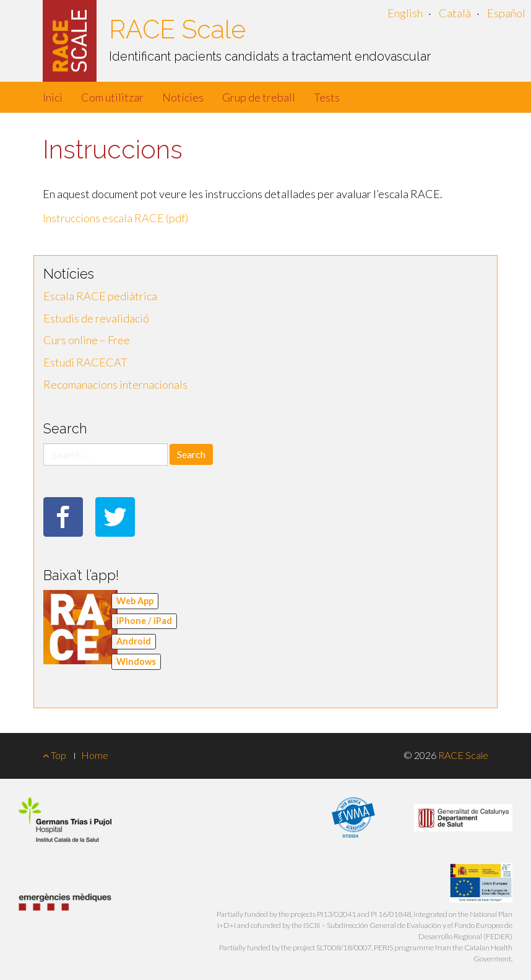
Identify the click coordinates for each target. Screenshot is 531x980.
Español (506, 13)
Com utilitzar (112, 97)
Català (455, 13)
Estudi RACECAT (85, 362)
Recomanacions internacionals (115, 384)
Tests (327, 97)
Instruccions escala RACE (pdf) (115, 218)
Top (54, 755)
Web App (135, 601)
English (405, 13)
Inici (53, 97)
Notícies (183, 97)
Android (134, 641)
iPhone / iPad (144, 621)
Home (95, 755)
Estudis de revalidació (96, 318)
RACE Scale (177, 29)
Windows (136, 661)
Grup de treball (259, 97)
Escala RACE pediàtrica (100, 296)
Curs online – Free (87, 340)
